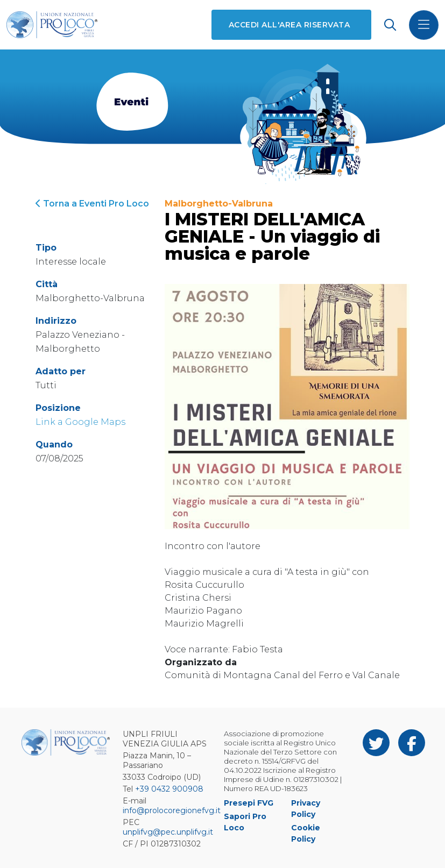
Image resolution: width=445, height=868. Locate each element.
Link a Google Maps (80, 422)
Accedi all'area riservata (289, 25)
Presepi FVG (249, 803)
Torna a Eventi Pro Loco (92, 204)
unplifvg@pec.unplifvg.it (168, 832)
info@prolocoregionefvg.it (172, 810)
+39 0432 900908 (169, 789)
